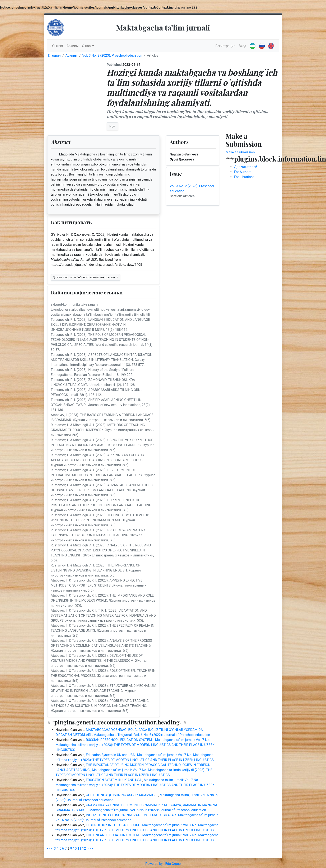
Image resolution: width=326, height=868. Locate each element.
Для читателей (246, 167)
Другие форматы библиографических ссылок (84, 277)
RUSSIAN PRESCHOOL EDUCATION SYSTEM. (120, 740)
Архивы (73, 46)
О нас (87, 46)
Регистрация (225, 46)
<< (49, 848)
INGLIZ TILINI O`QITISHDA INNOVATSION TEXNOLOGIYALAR (131, 815)
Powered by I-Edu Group (163, 864)
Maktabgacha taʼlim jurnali (163, 27)
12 (84, 848)
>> (91, 848)
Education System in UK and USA (111, 755)
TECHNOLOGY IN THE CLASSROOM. (113, 825)
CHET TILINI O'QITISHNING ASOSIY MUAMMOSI (122, 795)
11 (79, 848)
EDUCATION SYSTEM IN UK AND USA (114, 780)
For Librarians (244, 177)
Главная (54, 55)
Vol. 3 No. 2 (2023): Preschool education (112, 55)
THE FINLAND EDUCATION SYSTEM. (113, 835)
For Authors (243, 172)
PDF (112, 126)
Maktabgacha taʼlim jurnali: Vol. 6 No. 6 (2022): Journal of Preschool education (152, 735)
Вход (243, 46)
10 (75, 848)
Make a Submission (240, 152)
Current (58, 46)
